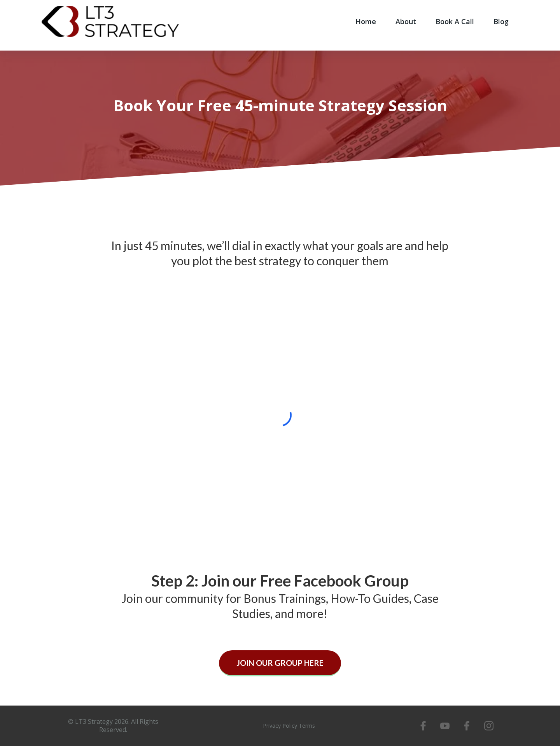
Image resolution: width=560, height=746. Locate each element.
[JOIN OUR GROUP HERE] (280, 663)
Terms (307, 726)
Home (366, 21)
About (406, 21)
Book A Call (455, 21)
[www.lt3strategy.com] (110, 21)
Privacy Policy (280, 726)
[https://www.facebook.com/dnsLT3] (467, 726)
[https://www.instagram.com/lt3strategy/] (489, 726)
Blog (501, 21)
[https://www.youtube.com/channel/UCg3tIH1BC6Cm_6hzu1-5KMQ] (445, 726)
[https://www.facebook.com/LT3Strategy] (423, 726)
